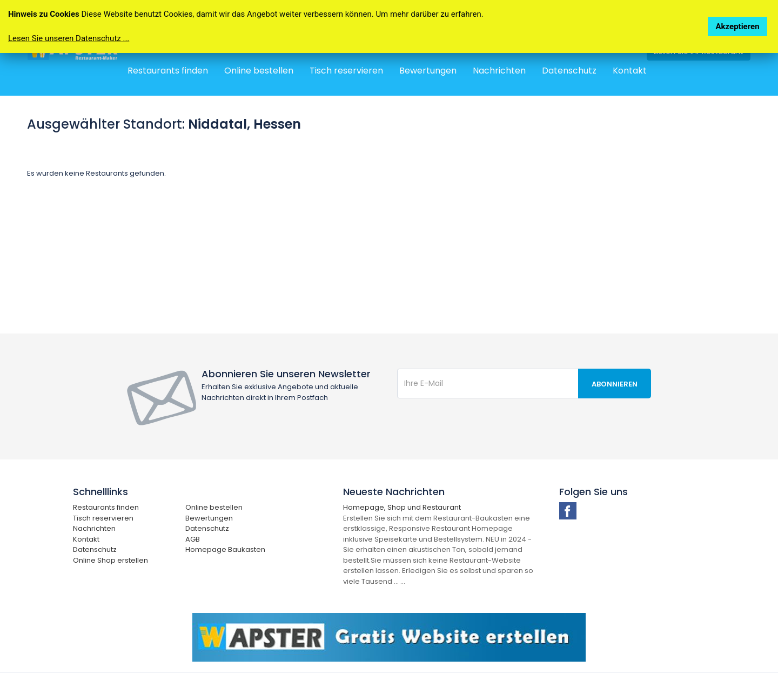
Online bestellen (259, 71)
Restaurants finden (168, 71)
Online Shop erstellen (110, 560)
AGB (193, 539)
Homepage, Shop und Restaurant (402, 507)
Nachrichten (499, 71)
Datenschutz (569, 71)
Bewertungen (428, 71)
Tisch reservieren (346, 71)
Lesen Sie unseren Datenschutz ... (69, 38)
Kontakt (630, 71)
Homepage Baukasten (225, 549)
